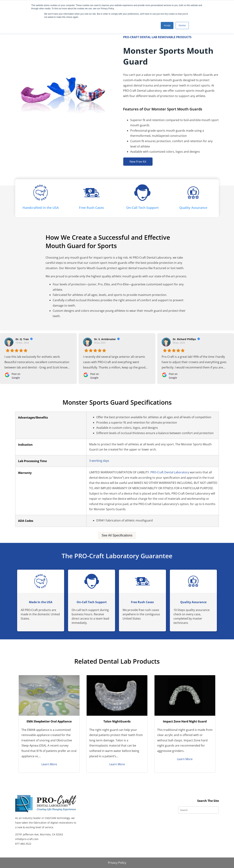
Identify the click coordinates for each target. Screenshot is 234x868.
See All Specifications (117, 535)
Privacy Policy (117, 863)
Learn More (49, 764)
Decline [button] (182, 26)
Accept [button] (167, 26)
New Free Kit (138, 162)
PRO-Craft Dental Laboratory (170, 472)
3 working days (99, 461)
